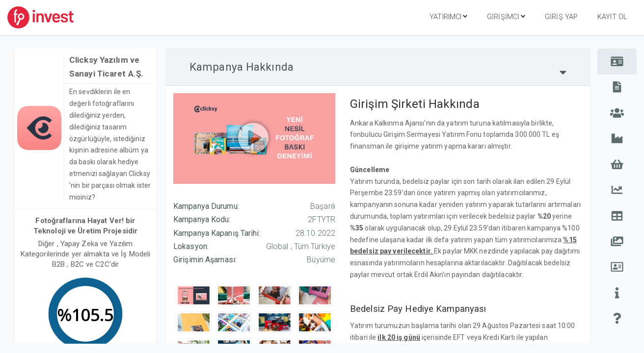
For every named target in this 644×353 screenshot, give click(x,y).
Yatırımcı (448, 17)
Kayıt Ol (612, 17)
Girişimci (506, 17)
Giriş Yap (561, 17)
